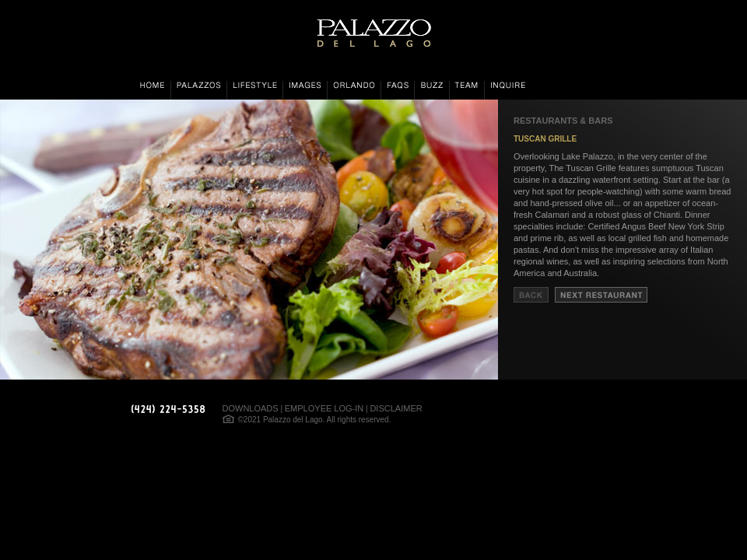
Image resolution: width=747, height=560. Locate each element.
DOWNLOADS (251, 408)
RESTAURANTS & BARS (563, 121)
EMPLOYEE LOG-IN (324, 408)
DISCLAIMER (396, 408)
